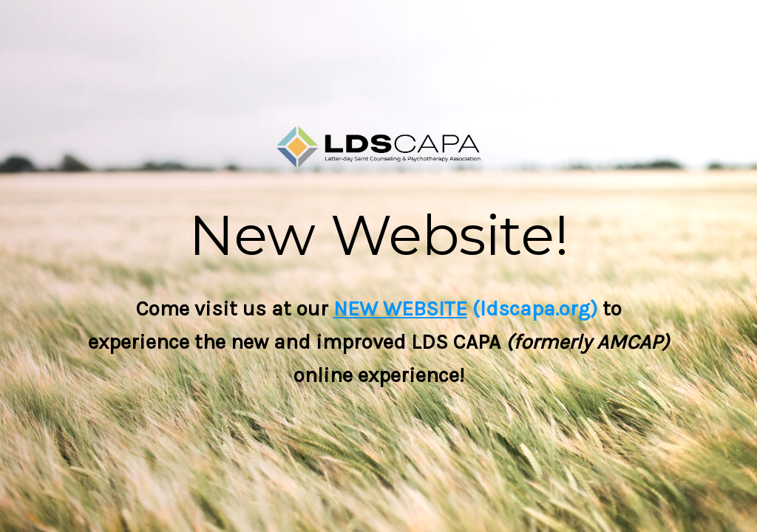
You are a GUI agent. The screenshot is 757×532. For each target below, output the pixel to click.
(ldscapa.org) (532, 308)
